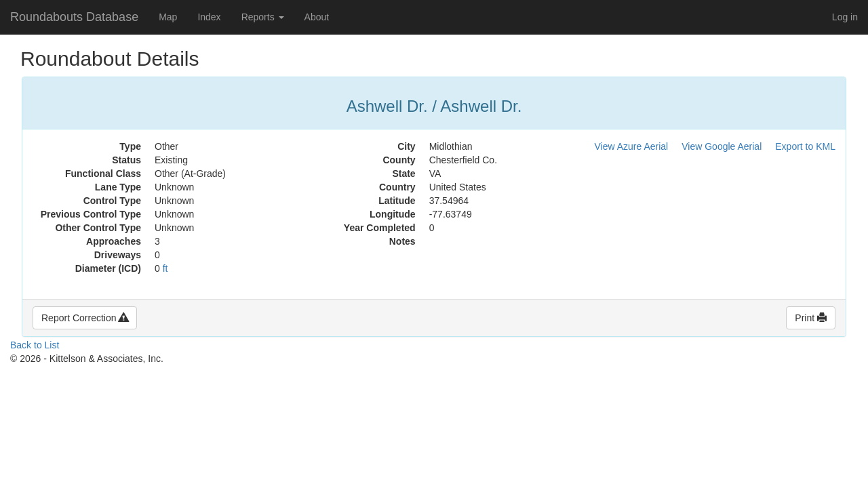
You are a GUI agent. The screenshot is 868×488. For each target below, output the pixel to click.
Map (168, 17)
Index (209, 17)
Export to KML (805, 146)
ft (165, 268)
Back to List (35, 345)
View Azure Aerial (632, 146)
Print (811, 318)
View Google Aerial (722, 146)
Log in (845, 17)
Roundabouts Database (74, 17)
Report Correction (85, 318)
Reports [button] (263, 17)
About (317, 17)
